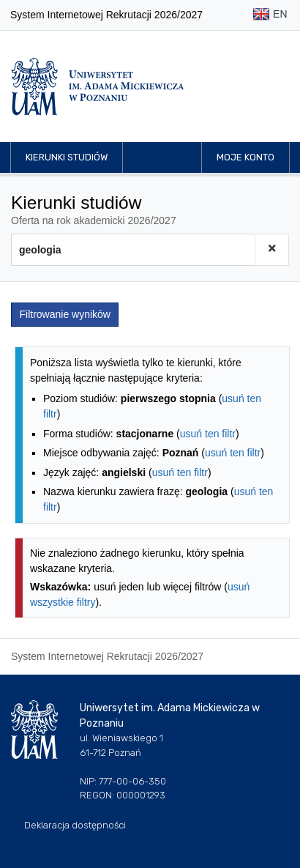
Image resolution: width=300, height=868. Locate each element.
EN (270, 15)
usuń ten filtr (208, 434)
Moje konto (245, 157)
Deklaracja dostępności (75, 825)
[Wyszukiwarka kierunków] (133, 250)
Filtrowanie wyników (65, 314)
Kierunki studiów (67, 157)
